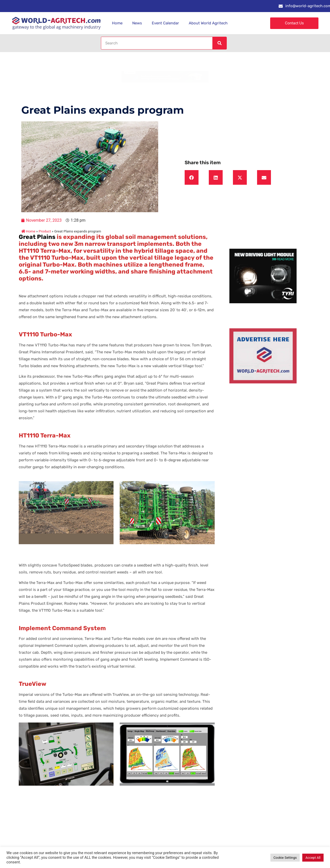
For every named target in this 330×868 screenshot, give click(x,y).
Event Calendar (165, 23)
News (137, 23)
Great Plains (37, 237)
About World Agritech (208, 23)
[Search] (219, 43)
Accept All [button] (313, 858)
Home (117, 23)
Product (45, 231)
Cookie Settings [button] (285, 858)
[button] (192, 178)
